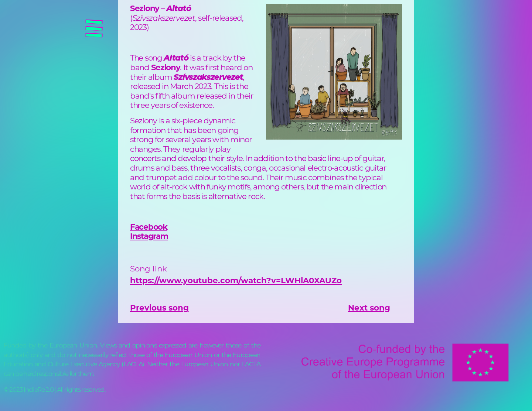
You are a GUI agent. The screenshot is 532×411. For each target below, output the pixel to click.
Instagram (149, 236)
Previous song (159, 308)
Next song (369, 308)
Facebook (149, 227)
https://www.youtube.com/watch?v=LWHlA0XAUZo (236, 280)
